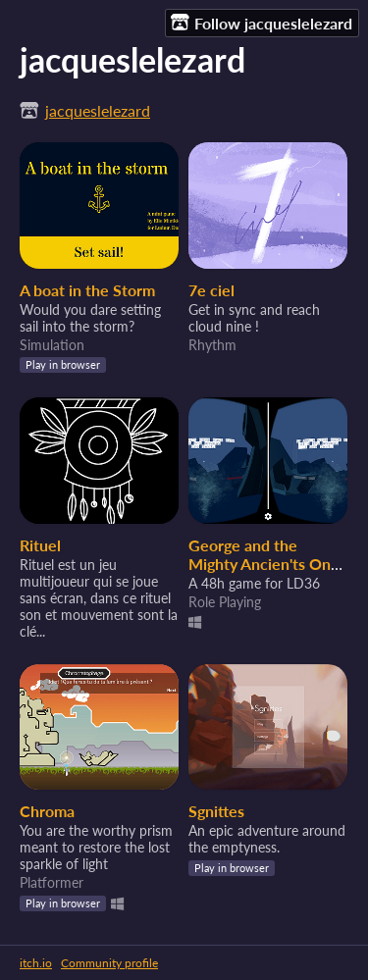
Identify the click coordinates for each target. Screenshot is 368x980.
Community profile (109, 963)
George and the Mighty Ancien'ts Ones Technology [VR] (267, 564)
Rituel (40, 545)
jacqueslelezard (98, 110)
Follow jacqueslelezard (262, 23)
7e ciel (211, 290)
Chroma (47, 811)
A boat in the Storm (87, 290)
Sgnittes (216, 811)
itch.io (36, 963)
